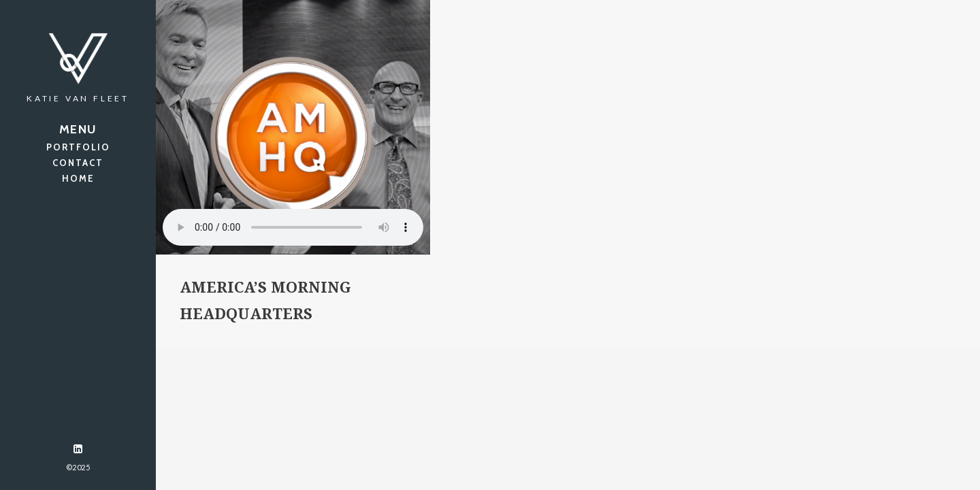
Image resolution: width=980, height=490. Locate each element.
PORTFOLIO (78, 147)
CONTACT (78, 163)
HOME (78, 178)
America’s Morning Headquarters (265, 301)
